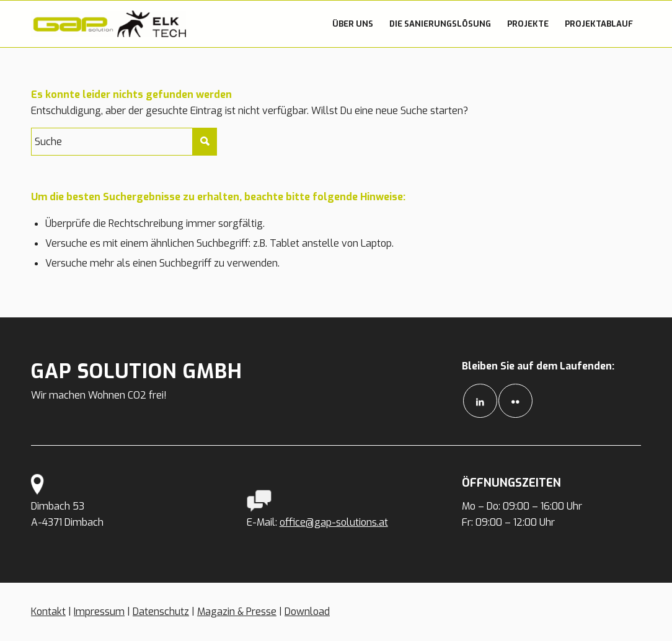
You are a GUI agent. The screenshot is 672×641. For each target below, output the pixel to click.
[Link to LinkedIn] (480, 401)
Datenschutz (161, 612)
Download (307, 612)
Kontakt (48, 612)
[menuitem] (353, 24)
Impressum (99, 612)
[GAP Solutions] (108, 24)
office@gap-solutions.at (334, 522)
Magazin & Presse (237, 612)
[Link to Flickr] (515, 401)
